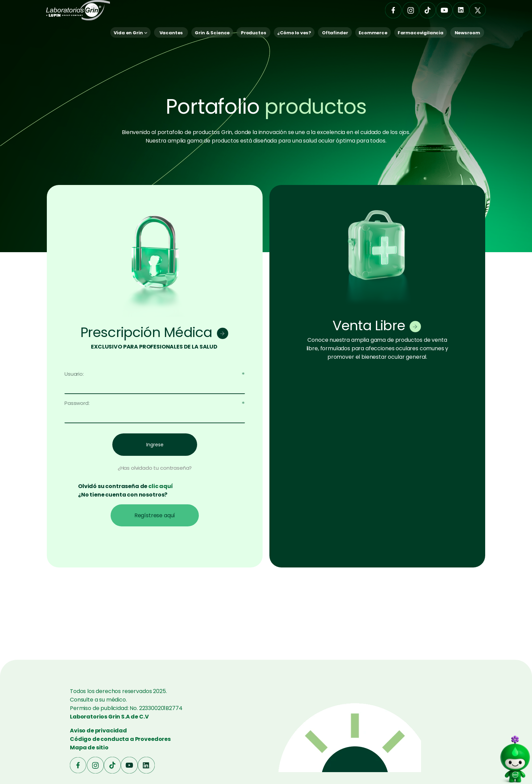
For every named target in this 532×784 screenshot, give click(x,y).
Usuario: (74, 374)
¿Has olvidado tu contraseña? (155, 468)
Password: (77, 403)
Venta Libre (369, 325)
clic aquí (161, 486)
